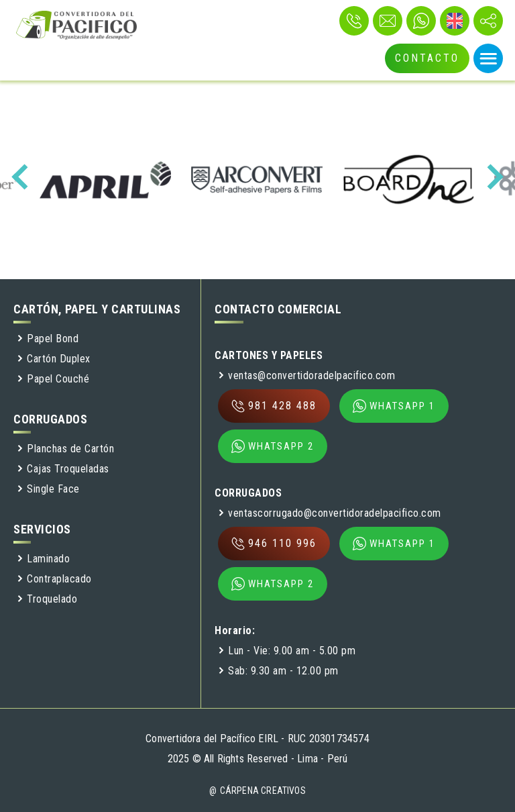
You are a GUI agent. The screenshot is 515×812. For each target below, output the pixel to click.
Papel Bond (48, 339)
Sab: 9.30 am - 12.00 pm (278, 671)
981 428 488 (274, 406)
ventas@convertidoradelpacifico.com (306, 375)
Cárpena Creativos (263, 791)
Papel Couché (53, 379)
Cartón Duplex (54, 359)
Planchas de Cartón (65, 449)
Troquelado (47, 599)
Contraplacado (54, 579)
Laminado (43, 559)
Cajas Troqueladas (63, 469)
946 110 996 (274, 544)
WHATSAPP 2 (273, 446)
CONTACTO (427, 58)
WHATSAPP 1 (394, 406)
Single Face (48, 489)
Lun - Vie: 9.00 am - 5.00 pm (287, 651)
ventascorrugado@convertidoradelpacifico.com (330, 513)
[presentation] (24, 177)
